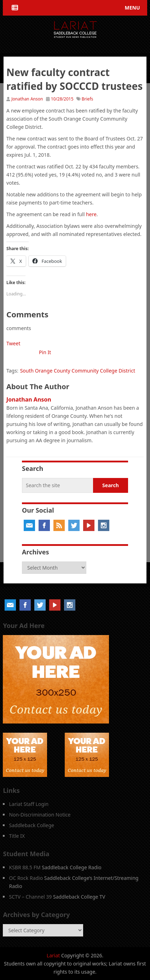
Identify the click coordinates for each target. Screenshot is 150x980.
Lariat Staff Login (29, 804)
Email (29, 525)
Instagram (104, 525)
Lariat (53, 955)
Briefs (88, 99)
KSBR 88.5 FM (25, 867)
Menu (132, 8)
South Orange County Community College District (78, 371)
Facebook (44, 525)
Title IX (17, 836)
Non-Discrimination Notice (40, 815)
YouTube (89, 525)
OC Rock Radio (26, 878)
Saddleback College (31, 825)
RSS (59, 525)
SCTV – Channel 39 (30, 897)
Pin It (45, 352)
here (91, 214)
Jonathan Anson (27, 99)
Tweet (13, 343)
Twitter (74, 525)
